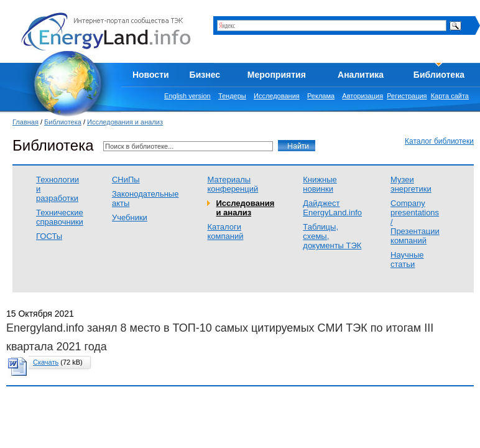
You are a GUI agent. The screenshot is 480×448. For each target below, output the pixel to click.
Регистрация (407, 96)
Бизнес (205, 75)
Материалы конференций (233, 184)
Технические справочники (60, 217)
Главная (25, 122)
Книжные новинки (320, 184)
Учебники (130, 217)
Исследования (277, 96)
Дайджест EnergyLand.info (332, 208)
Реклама (321, 96)
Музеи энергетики (411, 184)
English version (187, 96)
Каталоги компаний (225, 231)
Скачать (46, 362)
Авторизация (362, 96)
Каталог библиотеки (439, 141)
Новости (151, 75)
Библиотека (439, 75)
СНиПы (126, 180)
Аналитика (361, 75)
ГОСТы (49, 236)
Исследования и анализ (125, 122)
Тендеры (232, 96)
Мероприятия (277, 75)
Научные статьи (407, 259)
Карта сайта (450, 96)
